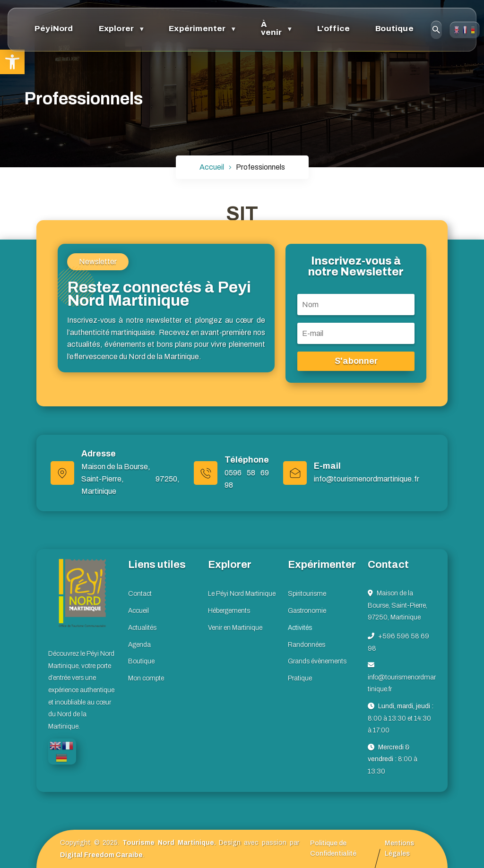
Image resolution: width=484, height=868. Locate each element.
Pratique (300, 678)
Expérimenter (174, 28)
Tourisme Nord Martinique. (169, 843)
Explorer (103, 28)
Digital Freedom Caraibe (101, 855)
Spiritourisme (307, 594)
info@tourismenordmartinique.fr (367, 479)
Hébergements (229, 611)
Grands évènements (317, 661)
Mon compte (146, 678)
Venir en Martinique (235, 628)
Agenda (139, 645)
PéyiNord (49, 28)
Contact (455, 29)
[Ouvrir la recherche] (381, 28)
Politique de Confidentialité (333, 848)
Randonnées (307, 645)
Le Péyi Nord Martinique (242, 594)
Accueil (138, 611)
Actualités (142, 628)
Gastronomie (307, 611)
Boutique (344, 28)
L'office (293, 28)
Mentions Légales (399, 848)
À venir (239, 28)
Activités (300, 628)
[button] (12, 62)
